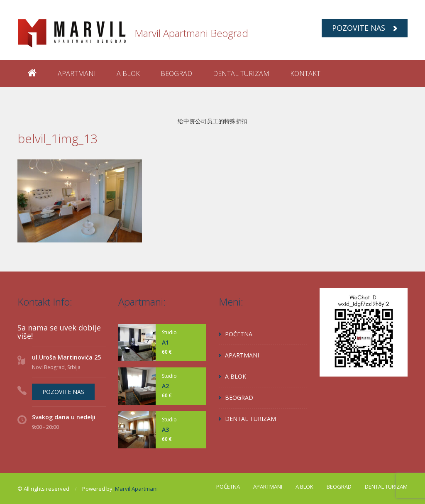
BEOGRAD (176, 73)
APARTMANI (77, 73)
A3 (165, 429)
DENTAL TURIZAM (241, 73)
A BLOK (128, 73)
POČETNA (239, 334)
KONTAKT (305, 73)
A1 (165, 342)
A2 (165, 386)
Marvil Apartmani (136, 489)
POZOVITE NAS (365, 28)
